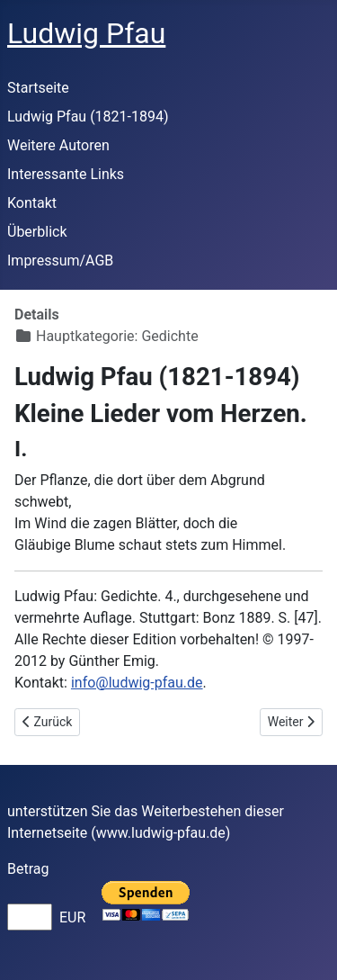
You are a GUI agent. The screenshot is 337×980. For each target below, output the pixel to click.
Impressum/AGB (60, 261)
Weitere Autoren (58, 145)
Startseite (38, 88)
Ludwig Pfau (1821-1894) (88, 117)
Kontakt (32, 203)
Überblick (37, 232)
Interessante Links (66, 174)
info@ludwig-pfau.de (137, 683)
